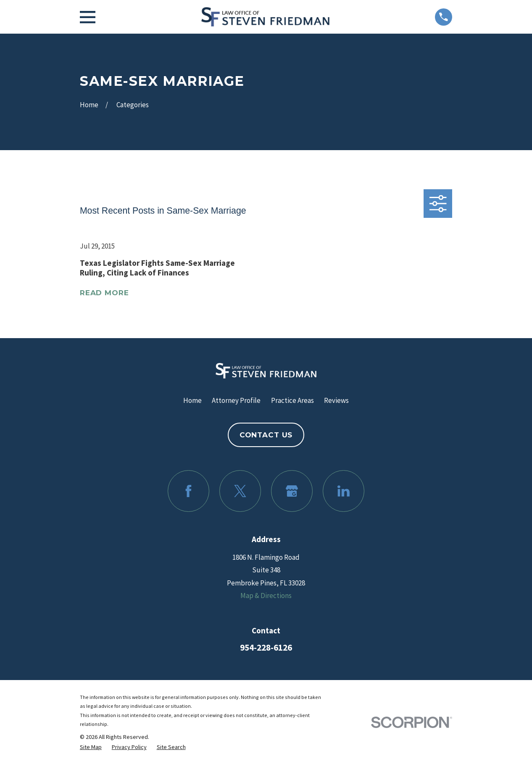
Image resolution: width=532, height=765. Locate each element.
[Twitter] (240, 491)
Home (192, 400)
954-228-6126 (266, 647)
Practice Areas (292, 400)
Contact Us (266, 435)
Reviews (336, 400)
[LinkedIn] (344, 491)
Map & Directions (266, 596)
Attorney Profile (236, 400)
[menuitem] (91, 747)
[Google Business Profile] (292, 491)
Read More (104, 293)
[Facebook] (188, 491)
